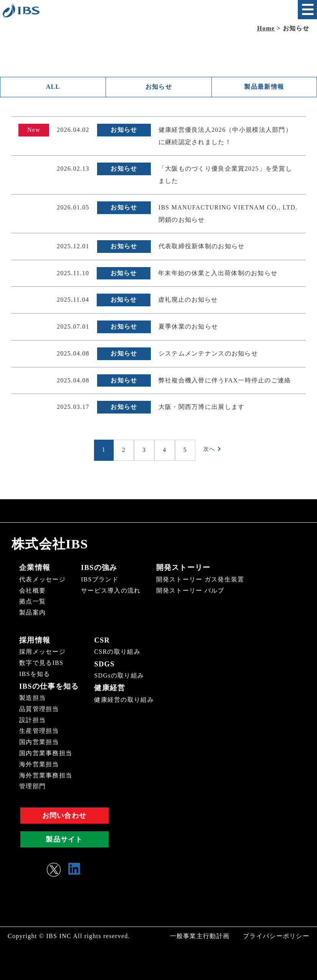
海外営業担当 (39, 764)
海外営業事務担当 (46, 775)
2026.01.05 (73, 208)
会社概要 (32, 591)
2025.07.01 (73, 327)
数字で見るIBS (41, 663)
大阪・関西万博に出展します (202, 408)
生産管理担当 (39, 731)
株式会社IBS (52, 545)
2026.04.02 (73, 130)
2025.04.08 (73, 354)
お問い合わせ (64, 815)
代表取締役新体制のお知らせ (202, 247)
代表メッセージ (42, 580)
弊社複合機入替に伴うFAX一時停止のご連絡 (225, 381)
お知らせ (159, 87)
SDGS (102, 664)
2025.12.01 (73, 247)
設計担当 (32, 720)
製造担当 (32, 697)
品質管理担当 (39, 708)
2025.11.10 (73, 274)
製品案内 (32, 613)
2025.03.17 (73, 408)
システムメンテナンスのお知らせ (208, 354)
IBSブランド (100, 580)
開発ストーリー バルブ (190, 591)
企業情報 (34, 568)
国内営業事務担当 (46, 753)
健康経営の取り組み (122, 699)
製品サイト (64, 839)
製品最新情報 (264, 87)
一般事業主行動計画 (200, 936)
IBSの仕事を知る (48, 686)
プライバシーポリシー (276, 936)
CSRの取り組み (115, 652)
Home (266, 28)
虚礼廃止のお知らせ (188, 300)
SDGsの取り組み (117, 675)
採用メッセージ (42, 652)
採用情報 (34, 640)
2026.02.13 (73, 169)
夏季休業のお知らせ (188, 327)
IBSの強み (98, 568)
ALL (53, 87)
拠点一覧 (32, 602)
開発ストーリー (182, 568)
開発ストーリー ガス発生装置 (200, 580)
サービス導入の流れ (111, 591)
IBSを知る (35, 674)
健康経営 (106, 688)
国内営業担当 (39, 742)
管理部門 (32, 786)
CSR (99, 640)
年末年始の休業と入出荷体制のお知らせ (218, 274)
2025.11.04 (73, 300)
